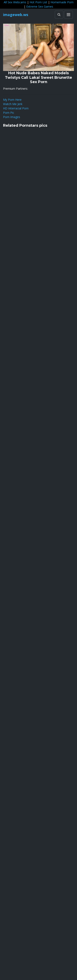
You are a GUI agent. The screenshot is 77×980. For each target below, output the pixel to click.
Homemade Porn (62, 2)
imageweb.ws (16, 15)
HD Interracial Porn (16, 108)
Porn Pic (9, 113)
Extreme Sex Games (40, 6)
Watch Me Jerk (13, 104)
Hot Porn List (38, 2)
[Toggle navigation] (68, 15)
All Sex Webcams (15, 2)
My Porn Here (12, 100)
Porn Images (12, 117)
